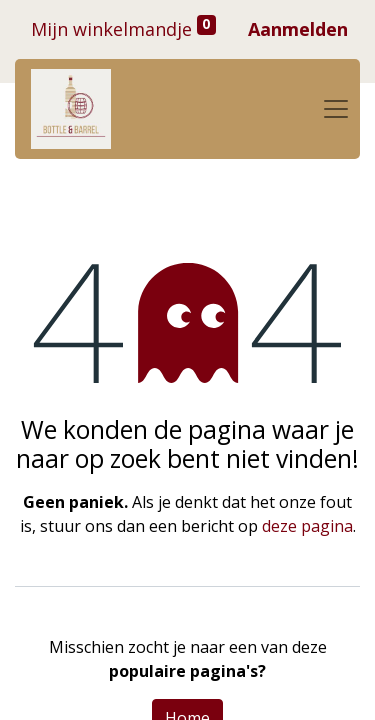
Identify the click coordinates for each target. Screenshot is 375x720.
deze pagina (307, 526)
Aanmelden (298, 29)
